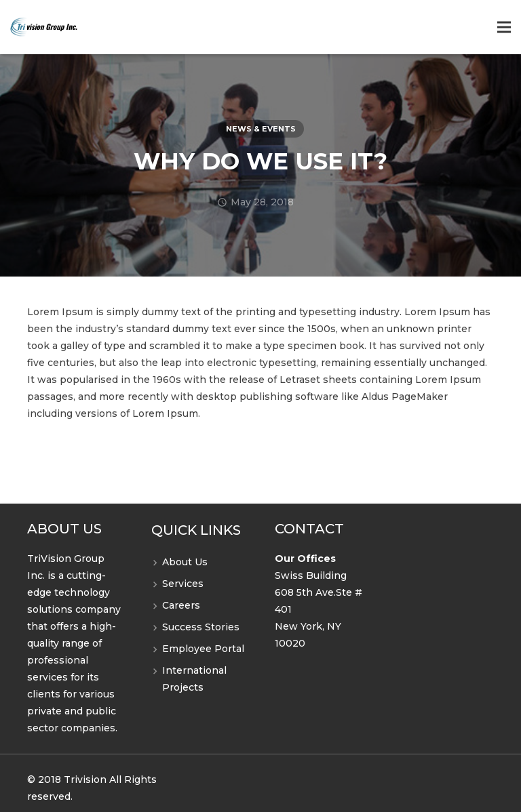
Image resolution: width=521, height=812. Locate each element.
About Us (185, 562)
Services (183, 584)
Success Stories (201, 627)
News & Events (261, 129)
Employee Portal (203, 649)
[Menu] (504, 27)
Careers (181, 605)
